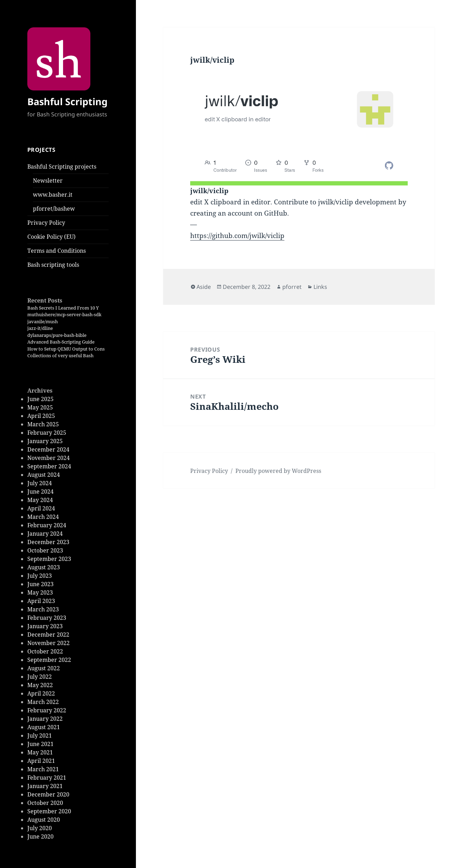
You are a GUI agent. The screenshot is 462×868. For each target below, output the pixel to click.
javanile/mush (43, 321)
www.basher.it (53, 195)
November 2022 (49, 643)
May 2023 (40, 592)
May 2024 (40, 500)
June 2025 (40, 399)
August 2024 (44, 475)
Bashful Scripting (67, 101)
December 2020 (48, 794)
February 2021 (47, 778)
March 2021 (43, 769)
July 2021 (40, 735)
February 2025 (47, 433)
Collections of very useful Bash (60, 355)
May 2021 (40, 752)
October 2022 (45, 651)
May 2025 (40, 407)
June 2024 (40, 491)
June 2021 (40, 744)
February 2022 (47, 710)
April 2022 (41, 693)
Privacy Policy (46, 223)
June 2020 (40, 836)
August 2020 (44, 820)
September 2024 (49, 466)
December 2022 (48, 635)
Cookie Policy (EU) (51, 237)
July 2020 (40, 828)
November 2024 (49, 458)
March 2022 (43, 702)
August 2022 (44, 668)
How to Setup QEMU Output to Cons (66, 349)
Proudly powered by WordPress (278, 471)
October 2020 (45, 803)
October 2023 (45, 550)
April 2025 (41, 416)
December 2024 (48, 449)
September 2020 (49, 811)
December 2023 (48, 542)
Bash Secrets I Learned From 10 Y (63, 308)
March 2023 (43, 609)
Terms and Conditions (57, 251)
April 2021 (41, 761)
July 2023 (40, 576)
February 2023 (47, 618)
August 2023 (44, 567)
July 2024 (40, 483)
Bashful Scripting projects (62, 167)
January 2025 (45, 441)
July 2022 (40, 677)
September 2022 (49, 660)
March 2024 (43, 517)
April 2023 (41, 601)
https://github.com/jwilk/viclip (237, 236)
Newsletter (48, 181)
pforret (292, 287)
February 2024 (47, 525)
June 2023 (40, 584)
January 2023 (45, 626)
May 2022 (40, 685)
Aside (204, 287)
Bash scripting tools (53, 265)
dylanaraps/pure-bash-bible (57, 335)
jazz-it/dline (40, 328)
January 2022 (45, 719)
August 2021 (44, 727)
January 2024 (45, 534)
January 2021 (45, 786)
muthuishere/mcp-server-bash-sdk (64, 314)
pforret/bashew (54, 209)
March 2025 (43, 424)
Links (320, 287)
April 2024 (41, 508)
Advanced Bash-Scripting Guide (61, 342)
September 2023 (49, 559)
